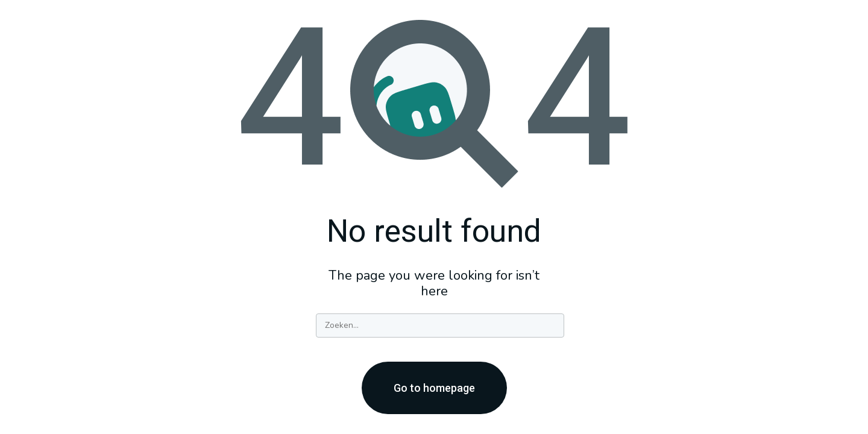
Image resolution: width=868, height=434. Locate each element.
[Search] (440, 325)
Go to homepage (434, 388)
